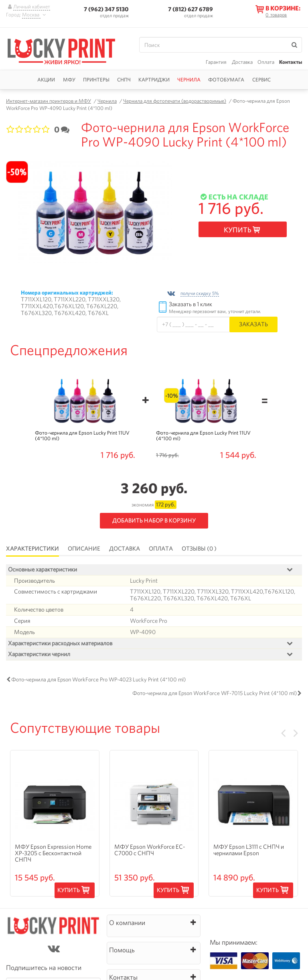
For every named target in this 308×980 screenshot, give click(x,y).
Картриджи (154, 80)
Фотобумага (226, 80)
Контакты (291, 62)
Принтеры (96, 80)
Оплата (266, 62)
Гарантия (216, 62)
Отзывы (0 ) (199, 549)
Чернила (189, 80)
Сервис (261, 80)
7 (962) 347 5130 (106, 9)
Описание (84, 549)
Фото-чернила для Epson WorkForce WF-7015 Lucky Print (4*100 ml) (215, 693)
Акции (46, 80)
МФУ (69, 80)
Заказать (253, 324)
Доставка (242, 62)
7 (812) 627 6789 (190, 9)
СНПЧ (124, 80)
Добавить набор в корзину (154, 520)
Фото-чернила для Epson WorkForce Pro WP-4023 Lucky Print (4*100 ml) (98, 680)
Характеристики (32, 549)
